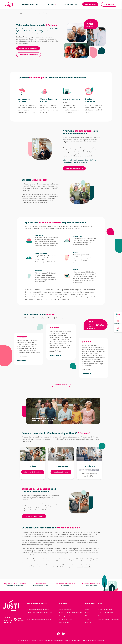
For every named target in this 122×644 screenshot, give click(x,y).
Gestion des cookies (24, 640)
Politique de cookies (88, 640)
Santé (87, 609)
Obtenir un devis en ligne (74, 168)
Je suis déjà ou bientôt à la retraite (38, 609)
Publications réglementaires (54, 640)
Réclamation (101, 640)
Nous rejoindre (64, 623)
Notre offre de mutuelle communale (70, 613)
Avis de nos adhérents (66, 619)
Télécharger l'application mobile (108, 619)
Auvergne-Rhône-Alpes (42, 13)
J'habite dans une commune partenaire (39, 613)
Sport (87, 619)
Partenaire (31, 13)
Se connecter (109, 4)
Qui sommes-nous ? (65, 609)
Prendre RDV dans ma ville (29, 55)
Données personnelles (73, 640)
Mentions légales (38, 640)
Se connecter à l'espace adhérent (109, 616)
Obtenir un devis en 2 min (28, 48)
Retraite (88, 613)
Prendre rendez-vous (71, 4)
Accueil (24, 13)
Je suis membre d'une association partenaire (41, 616)
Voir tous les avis (61, 385)
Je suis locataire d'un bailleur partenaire (40, 619)
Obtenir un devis (90, 4)
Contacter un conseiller (106, 613)
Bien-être (88, 616)
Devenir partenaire (65, 616)
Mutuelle (88, 623)
